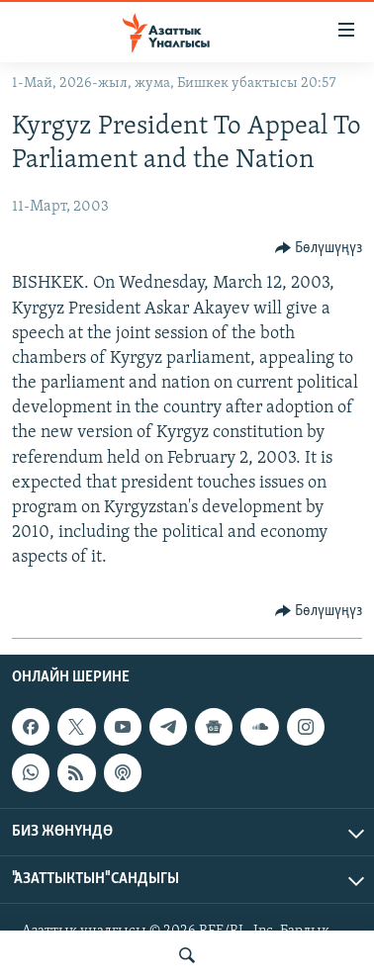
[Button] (319, 248)
